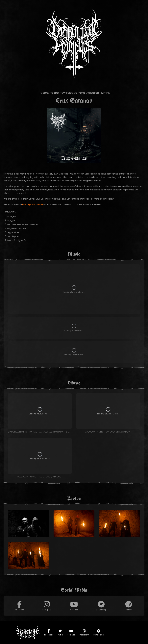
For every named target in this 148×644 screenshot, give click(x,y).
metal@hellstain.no (33, 204)
